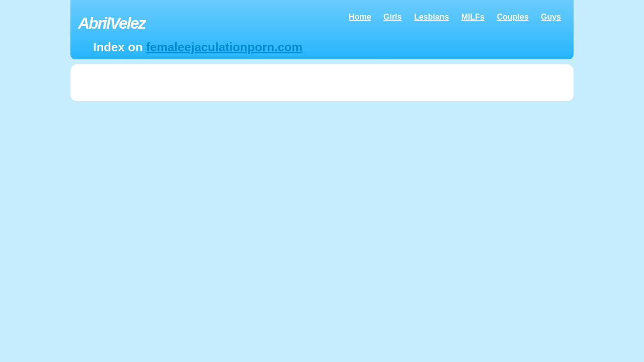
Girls (392, 17)
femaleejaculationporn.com (224, 47)
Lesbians (431, 17)
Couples (512, 17)
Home (360, 17)
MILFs (473, 17)
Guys (551, 17)
